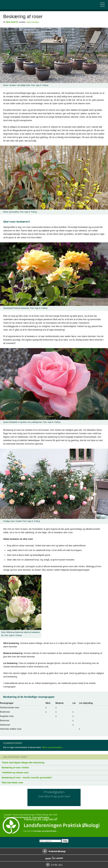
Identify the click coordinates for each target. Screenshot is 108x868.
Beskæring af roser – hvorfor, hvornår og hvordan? (27, 778)
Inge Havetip (12, 22)
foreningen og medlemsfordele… (46, 831)
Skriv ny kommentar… (53, 747)
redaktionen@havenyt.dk (21, 817)
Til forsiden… (17, 5)
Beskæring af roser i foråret (15, 768)
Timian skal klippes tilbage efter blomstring (23, 763)
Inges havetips (33, 22)
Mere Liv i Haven (54, 858)
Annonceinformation (41, 817)
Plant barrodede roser (13, 783)
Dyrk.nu (54, 865)
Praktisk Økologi (54, 851)
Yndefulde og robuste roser (15, 773)
